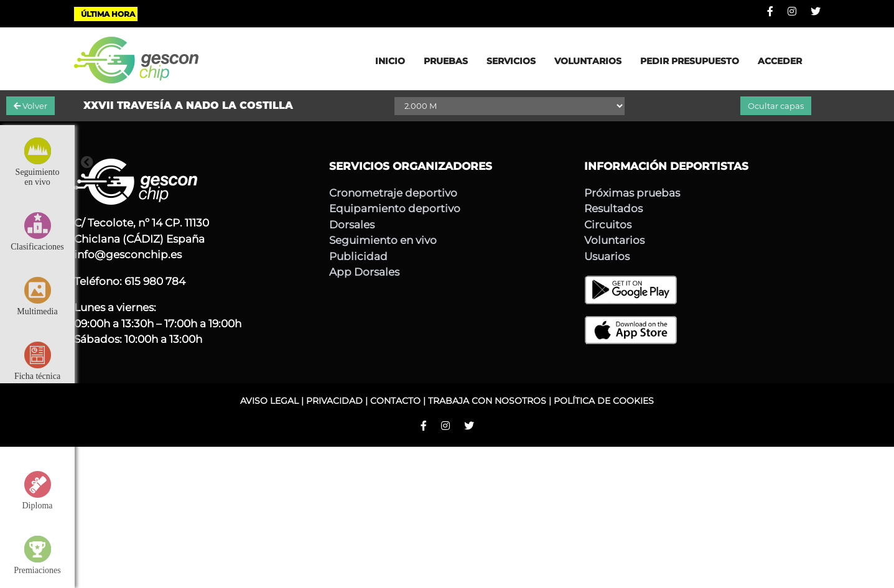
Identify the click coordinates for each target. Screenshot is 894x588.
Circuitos (608, 225)
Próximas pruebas (632, 193)
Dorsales (352, 225)
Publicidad (358, 256)
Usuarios (607, 256)
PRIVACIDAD (334, 401)
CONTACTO (395, 401)
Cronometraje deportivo (393, 193)
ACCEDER (780, 61)
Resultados (613, 208)
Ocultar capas (776, 106)
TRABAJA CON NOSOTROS (487, 401)
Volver (30, 106)
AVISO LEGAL (269, 401)
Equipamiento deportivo (395, 208)
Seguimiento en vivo (383, 240)
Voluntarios (614, 240)
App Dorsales (364, 272)
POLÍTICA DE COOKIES (604, 401)
